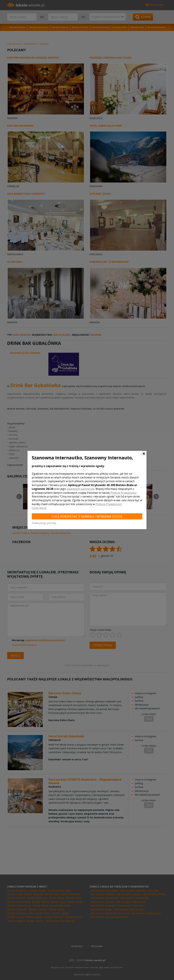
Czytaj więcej (39, 508)
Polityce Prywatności (123, 493)
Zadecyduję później (44, 523)
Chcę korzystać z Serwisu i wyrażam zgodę (87, 516)
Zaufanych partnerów (80, 489)
